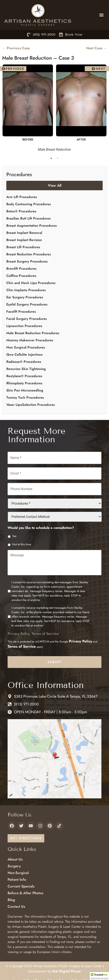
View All (55, 185)
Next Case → (96, 48)
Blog (11, 900)
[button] (101, 15)
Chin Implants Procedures (26, 290)
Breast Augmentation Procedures (32, 226)
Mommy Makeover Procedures (30, 340)
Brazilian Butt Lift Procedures (28, 218)
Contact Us (16, 906)
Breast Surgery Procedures (27, 261)
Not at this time (22, 544)
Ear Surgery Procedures (25, 297)
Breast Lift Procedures (23, 247)
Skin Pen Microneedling (25, 390)
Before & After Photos (25, 893)
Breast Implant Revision (24, 240)
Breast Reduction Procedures (29, 254)
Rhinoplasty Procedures (24, 383)
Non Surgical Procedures (26, 347)
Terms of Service (45, 634)
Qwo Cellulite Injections (24, 355)
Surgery (14, 866)
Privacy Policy (19, 634)
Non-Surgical (18, 873)
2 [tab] (58, 158)
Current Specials (21, 886)
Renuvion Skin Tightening (26, 369)
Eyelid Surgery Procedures (27, 304)
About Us (15, 859)
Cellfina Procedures (21, 276)
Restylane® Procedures (24, 376)
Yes (14, 536)
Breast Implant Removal (24, 233)
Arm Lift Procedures (22, 197)
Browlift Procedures (21, 269)
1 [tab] (51, 158)
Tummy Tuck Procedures (25, 397)
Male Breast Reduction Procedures (33, 333)
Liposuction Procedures (24, 326)
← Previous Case (16, 48)
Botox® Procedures (21, 211)
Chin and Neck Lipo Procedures (31, 283)
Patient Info (17, 879)
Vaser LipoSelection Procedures (31, 405)
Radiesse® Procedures (24, 362)
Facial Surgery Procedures (27, 319)
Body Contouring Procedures (29, 204)
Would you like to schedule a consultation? (43, 528)
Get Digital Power (67, 971)
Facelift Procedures (21, 312)
